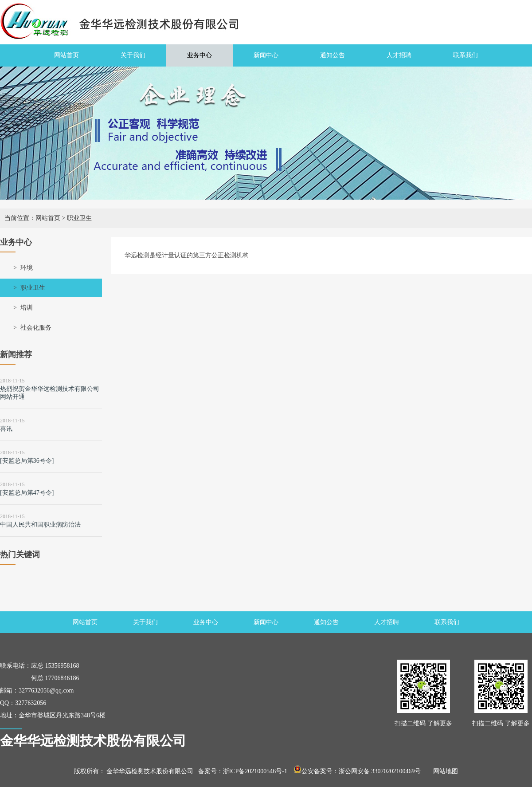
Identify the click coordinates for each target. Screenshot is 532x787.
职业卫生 (33, 288)
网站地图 (442, 771)
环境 (27, 268)
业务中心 (199, 55)
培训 (27, 308)
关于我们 (133, 55)
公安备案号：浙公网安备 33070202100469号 (357, 771)
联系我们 (465, 55)
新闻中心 (266, 55)
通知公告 (332, 55)
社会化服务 (36, 328)
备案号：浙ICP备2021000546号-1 (243, 771)
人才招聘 (399, 55)
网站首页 (66, 55)
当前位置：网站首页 (32, 218)
